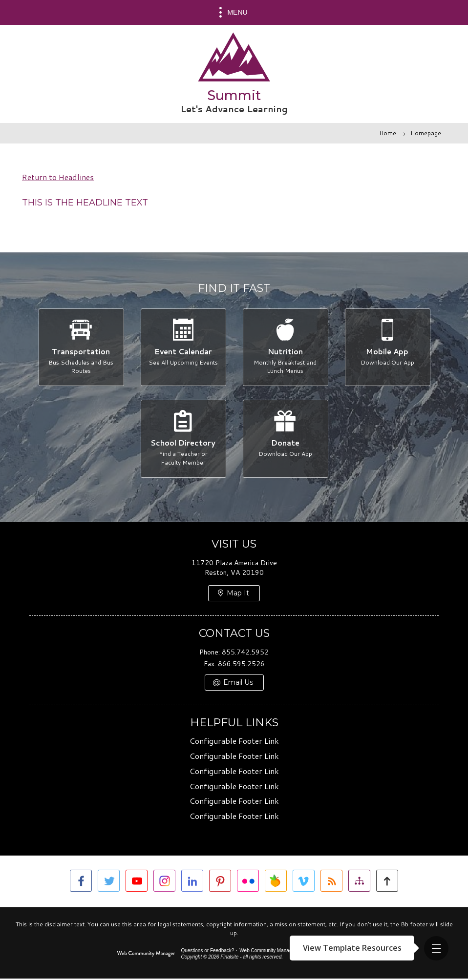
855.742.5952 (245, 654)
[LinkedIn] (192, 883)
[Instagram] (164, 883)
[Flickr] (248, 883)
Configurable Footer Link (234, 743)
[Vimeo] (304, 883)
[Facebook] (81, 883)
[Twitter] (109, 883)
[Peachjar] (276, 883)
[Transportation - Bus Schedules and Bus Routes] (81, 347)
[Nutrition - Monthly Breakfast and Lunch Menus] (285, 347)
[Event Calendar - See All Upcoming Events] (183, 347)
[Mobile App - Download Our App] (387, 347)
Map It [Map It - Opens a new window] (238, 595)
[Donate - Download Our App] (285, 440)
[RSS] (331, 883)
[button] (436, 948)
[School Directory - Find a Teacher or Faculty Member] (183, 440)
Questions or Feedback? (207, 952)
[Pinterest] (220, 883)
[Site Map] (359, 883)
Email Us (238, 684)
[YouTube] (137, 883)
